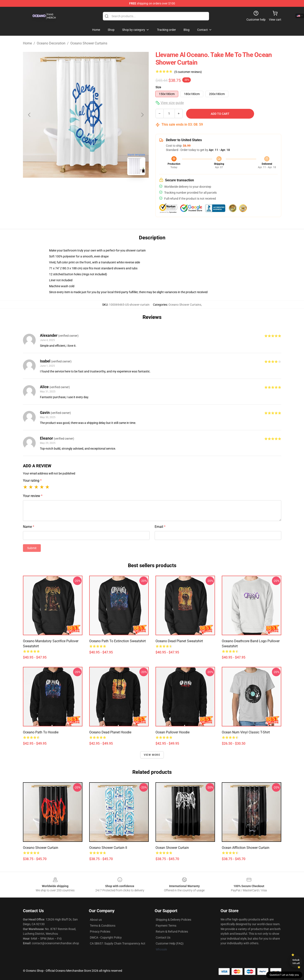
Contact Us (163, 937)
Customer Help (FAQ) (170, 943)
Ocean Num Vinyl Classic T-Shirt (246, 732)
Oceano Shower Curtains (89, 43)
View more (152, 755)
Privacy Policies (100, 932)
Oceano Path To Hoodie (41, 732)
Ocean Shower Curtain (172, 848)
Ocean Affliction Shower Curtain (246, 848)
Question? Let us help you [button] (284, 975)
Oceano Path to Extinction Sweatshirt (117, 641)
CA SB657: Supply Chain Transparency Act (118, 943)
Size (158, 87)
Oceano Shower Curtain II (108, 848)
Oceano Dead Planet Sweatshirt (179, 641)
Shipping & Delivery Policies (173, 920)
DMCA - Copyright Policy (106, 937)
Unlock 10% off (296, 962)
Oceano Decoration (51, 43)
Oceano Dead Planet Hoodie (110, 732)
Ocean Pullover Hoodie (173, 732)
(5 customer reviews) (188, 72)
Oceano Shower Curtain (41, 848)
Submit (32, 548)
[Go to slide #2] (97, 188)
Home (27, 43)
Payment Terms (166, 926)
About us (96, 920)
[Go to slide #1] (75, 188)
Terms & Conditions (103, 926)
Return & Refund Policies (172, 932)
